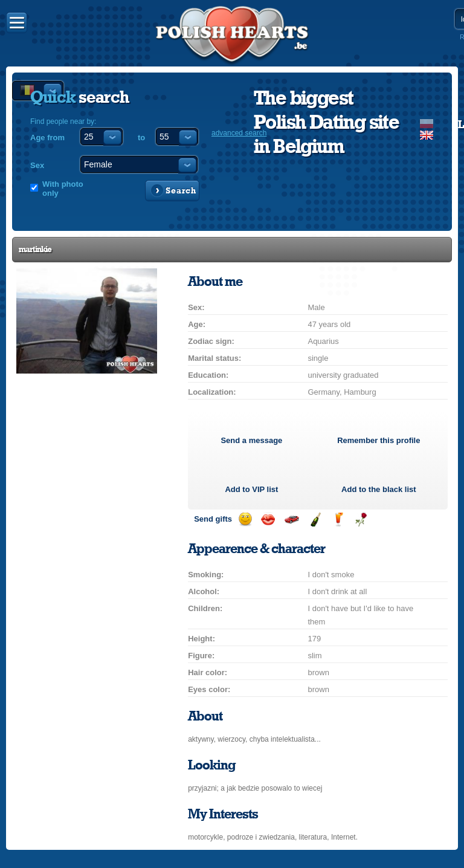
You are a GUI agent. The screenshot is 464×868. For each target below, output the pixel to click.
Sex (37, 165)
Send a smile (245, 520)
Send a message (251, 440)
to (141, 138)
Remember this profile (379, 440)
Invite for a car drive (292, 520)
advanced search (239, 133)
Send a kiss (268, 520)
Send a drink (338, 520)
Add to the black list (379, 489)
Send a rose (361, 520)
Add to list (251, 489)
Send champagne (315, 520)
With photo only (63, 189)
